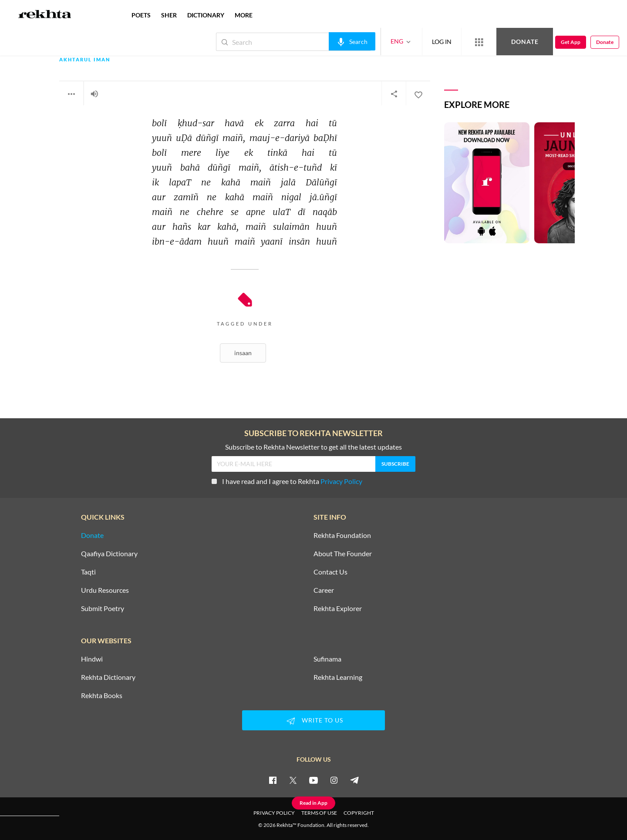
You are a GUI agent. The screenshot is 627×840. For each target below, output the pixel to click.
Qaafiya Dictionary (109, 554)
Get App (571, 42)
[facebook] (273, 780)
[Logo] (45, 15)
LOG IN (442, 42)
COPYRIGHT (359, 813)
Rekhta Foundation (342, 535)
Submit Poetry (103, 608)
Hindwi (92, 659)
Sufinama (327, 659)
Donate (525, 42)
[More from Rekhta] (479, 42)
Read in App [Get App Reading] (313, 803)
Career (324, 590)
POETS (141, 15)
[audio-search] (352, 41)
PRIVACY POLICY (274, 813)
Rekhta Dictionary (108, 677)
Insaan (243, 353)
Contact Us (330, 572)
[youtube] (313, 780)
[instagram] (334, 780)
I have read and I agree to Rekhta (287, 481)
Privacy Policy (341, 481)
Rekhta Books (102, 696)
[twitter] (293, 780)
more (244, 15)
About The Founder (343, 554)
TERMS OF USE (319, 813)
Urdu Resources (105, 590)
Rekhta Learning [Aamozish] (338, 677)
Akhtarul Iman (85, 60)
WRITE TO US (313, 721)
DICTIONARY (206, 15)
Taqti (88, 572)
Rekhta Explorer (338, 608)
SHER (169, 15)
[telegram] (354, 780)
